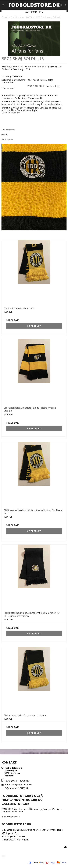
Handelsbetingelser (11, 817)
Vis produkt (34, 326)
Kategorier (34, 12)
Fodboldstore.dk (34, 5)
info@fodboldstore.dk (22, 785)
